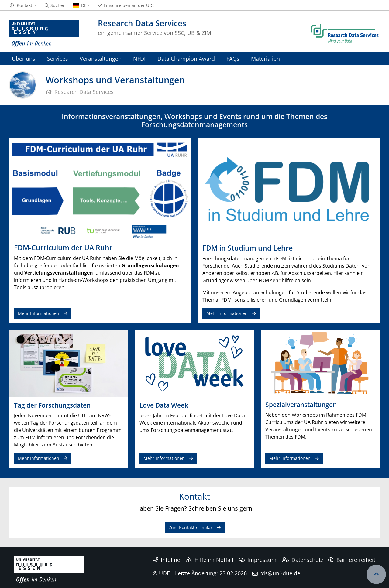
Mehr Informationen (39, 313)
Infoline (167, 560)
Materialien (265, 58)
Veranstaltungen (101, 58)
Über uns (24, 58)
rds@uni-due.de (280, 573)
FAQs (233, 58)
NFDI (139, 58)
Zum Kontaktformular (191, 527)
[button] (23, 5)
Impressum (258, 560)
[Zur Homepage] (44, 33)
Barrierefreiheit (352, 560)
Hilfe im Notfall (210, 560)
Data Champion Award (186, 58)
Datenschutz (303, 560)
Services (58, 58)
